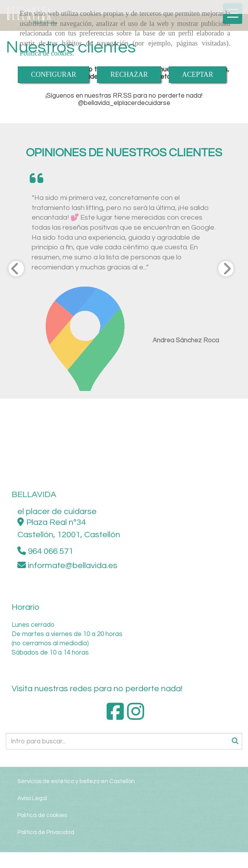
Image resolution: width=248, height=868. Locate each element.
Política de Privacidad (46, 832)
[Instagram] (136, 717)
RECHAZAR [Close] (129, 74)
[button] (23, 276)
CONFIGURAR (54, 74)
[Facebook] (115, 717)
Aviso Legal (32, 798)
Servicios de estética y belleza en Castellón (76, 781)
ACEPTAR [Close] (198, 74)
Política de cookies (46, 53)
